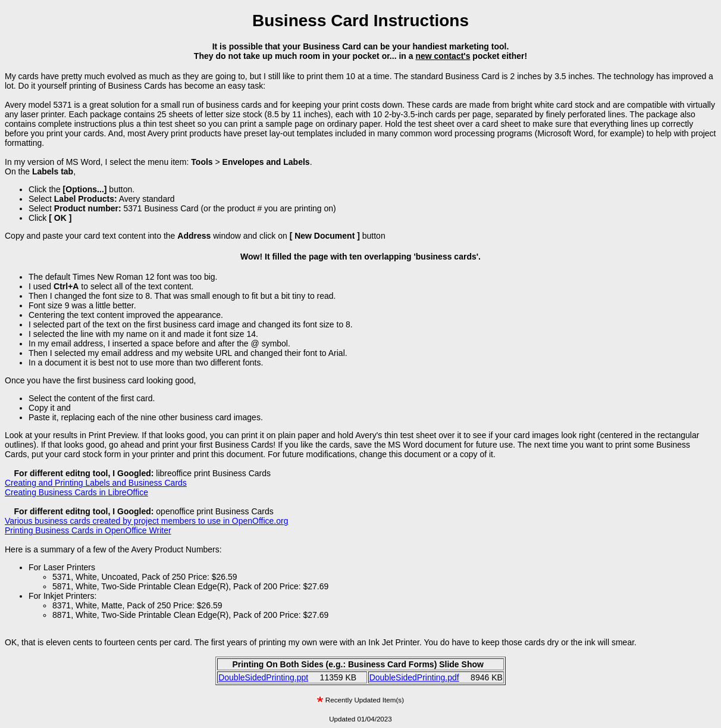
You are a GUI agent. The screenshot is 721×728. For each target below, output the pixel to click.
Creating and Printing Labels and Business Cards (96, 483)
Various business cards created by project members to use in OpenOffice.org (147, 521)
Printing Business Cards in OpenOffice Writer (88, 530)
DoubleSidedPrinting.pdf (414, 677)
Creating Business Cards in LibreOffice (76, 492)
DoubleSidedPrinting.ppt (263, 677)
